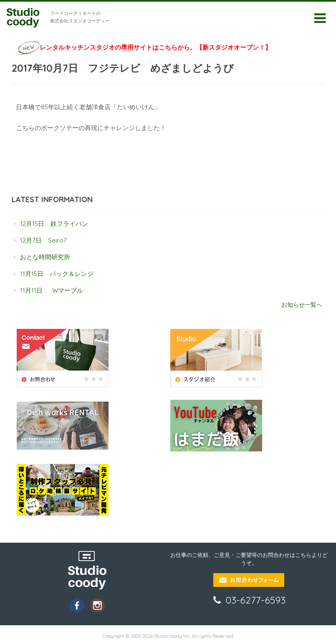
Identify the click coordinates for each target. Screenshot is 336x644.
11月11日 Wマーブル (52, 290)
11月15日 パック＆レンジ (57, 274)
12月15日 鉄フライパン (54, 224)
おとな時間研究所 (45, 257)
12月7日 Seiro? (43, 240)
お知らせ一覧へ (302, 304)
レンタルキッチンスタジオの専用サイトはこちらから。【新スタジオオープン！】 (155, 47)
